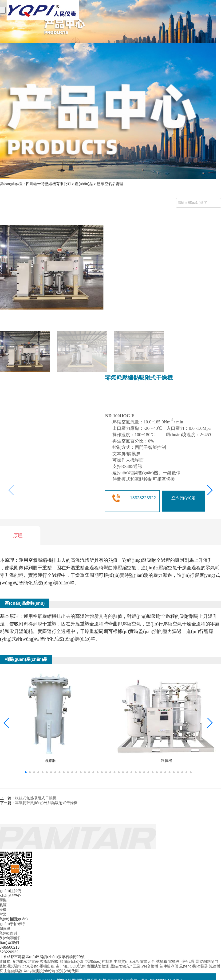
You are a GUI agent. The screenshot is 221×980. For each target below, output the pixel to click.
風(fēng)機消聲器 (194, 966)
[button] (210, 490)
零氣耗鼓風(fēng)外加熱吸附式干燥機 (46, 803)
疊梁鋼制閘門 (207, 961)
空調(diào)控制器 (99, 961)
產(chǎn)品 (84, 184)
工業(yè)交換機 (146, 966)
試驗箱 (162, 961)
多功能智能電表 (26, 961)
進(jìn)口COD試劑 (71, 966)
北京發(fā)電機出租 (39, 966)
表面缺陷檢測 (98, 966)
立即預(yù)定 (184, 498)
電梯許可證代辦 (182, 961)
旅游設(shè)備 (72, 961)
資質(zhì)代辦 (67, 971)
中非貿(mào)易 (127, 961)
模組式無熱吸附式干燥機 (36, 798)
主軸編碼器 (14, 971)
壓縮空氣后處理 (110, 184)
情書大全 (148, 961)
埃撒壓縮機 (50, 961)
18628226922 (143, 498)
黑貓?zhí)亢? (122, 966)
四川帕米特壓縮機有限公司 (48, 184)
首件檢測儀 (169, 966)
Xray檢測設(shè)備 (40, 971)
